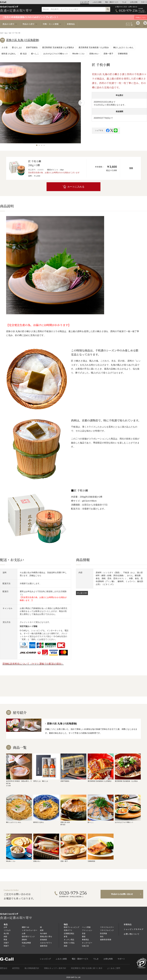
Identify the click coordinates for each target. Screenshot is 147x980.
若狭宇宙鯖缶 (32, 47)
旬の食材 (43, 933)
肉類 (5, 937)
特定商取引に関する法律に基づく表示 (87, 968)
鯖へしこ (35, 54)
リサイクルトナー (107, 927)
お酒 (24, 933)
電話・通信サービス (112, 2)
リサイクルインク (107, 930)
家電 (66, 937)
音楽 (84, 933)
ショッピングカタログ (134, 929)
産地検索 (43, 940)
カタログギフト (46, 943)
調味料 (24, 940)
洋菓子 (6, 943)
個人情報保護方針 (32, 968)
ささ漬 (5, 47)
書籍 (84, 937)
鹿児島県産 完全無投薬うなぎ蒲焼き (58, 47)
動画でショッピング (72, 927)
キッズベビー (87, 943)
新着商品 (71, 24)
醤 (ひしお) (17, 47)
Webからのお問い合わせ (122, 894)
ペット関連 (86, 927)
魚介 (6, 33)
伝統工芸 (85, 946)
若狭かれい (94, 54)
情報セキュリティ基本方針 (55, 968)
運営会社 (4, 968)
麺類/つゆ (25, 927)
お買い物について (132, 934)
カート (145, 26)
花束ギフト (68, 930)
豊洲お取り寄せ (46, 937)
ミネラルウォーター (30, 930)
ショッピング (85, 2)
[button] (37, 145)
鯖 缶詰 (23, 54)
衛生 (102, 937)
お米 (5, 927)
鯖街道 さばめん (9, 54)
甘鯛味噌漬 (123, 54)
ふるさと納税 (97, 2)
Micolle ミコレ (79, 54)
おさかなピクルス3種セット (56, 54)
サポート (144, 2)
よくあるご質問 (114, 968)
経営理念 (16, 968)
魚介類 (6, 933)
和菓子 (6, 946)
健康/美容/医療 (106, 940)
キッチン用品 (69, 940)
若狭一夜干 (108, 54)
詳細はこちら (35, 575)
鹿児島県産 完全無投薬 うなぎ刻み (94, 47)
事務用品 (85, 940)
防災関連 (104, 933)
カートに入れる (76, 187)
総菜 (42, 930)
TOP (1, 33)
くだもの (7, 930)
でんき (124, 2)
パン (24, 946)
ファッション (87, 930)
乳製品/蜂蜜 (26, 943)
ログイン (138, 26)
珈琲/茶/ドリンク (28, 937)
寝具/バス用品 (69, 943)
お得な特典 (134, 2)
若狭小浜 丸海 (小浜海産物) (23, 40)
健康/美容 (44, 946)
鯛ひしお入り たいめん (123, 47)
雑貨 (66, 946)
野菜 (5, 940)
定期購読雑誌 (69, 933)
